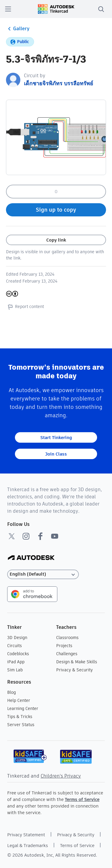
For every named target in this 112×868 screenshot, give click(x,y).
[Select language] (43, 574)
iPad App (16, 662)
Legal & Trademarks (28, 845)
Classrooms (67, 638)
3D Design (17, 638)
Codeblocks (18, 654)
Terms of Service (82, 799)
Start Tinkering (56, 437)
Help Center (19, 700)
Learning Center (23, 708)
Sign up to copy (56, 210)
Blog (11, 692)
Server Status (21, 725)
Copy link (56, 240)
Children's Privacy (61, 776)
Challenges (67, 654)
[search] (101, 9)
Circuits (14, 646)
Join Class (56, 454)
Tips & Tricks (20, 717)
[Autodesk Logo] (31, 558)
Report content (25, 307)
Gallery (18, 29)
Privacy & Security (75, 670)
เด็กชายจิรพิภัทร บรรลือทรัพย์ (59, 83)
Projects (64, 646)
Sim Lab (15, 670)
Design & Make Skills (77, 662)
